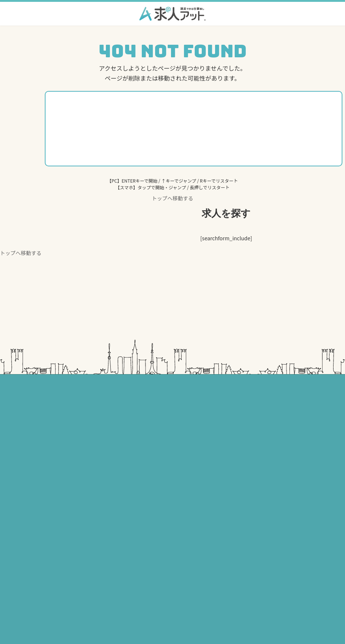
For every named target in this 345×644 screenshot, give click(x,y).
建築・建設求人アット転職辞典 (218, 448)
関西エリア (194, 460)
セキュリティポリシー (71, 564)
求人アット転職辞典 (69, 538)
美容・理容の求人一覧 (76, 448)
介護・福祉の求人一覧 (76, 422)
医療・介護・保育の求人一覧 (216, 409)
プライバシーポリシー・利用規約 (83, 551)
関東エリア (60, 396)
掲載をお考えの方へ (69, 525)
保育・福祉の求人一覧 (76, 435)
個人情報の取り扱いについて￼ (80, 576)
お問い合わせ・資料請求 (74, 589)
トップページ (63, 512)
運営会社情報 (63, 602)
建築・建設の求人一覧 (76, 460)
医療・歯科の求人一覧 (76, 409)
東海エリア (194, 396)
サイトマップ (63, 615)
